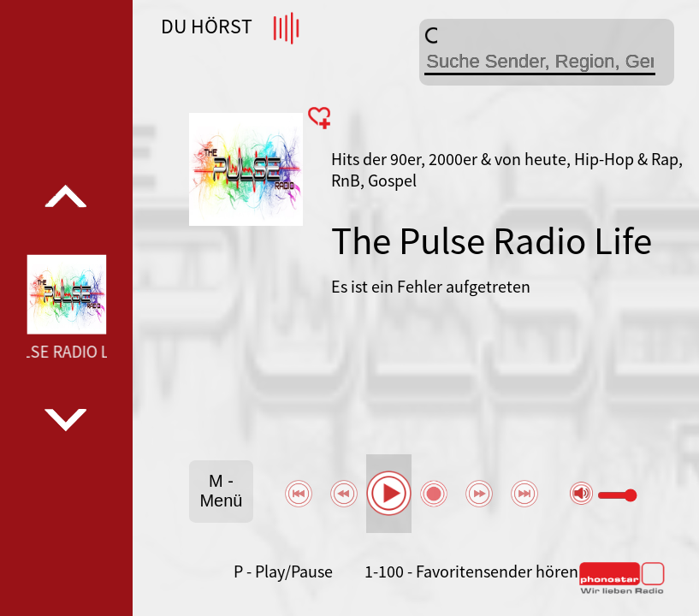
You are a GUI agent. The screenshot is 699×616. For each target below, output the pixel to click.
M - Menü (221, 491)
